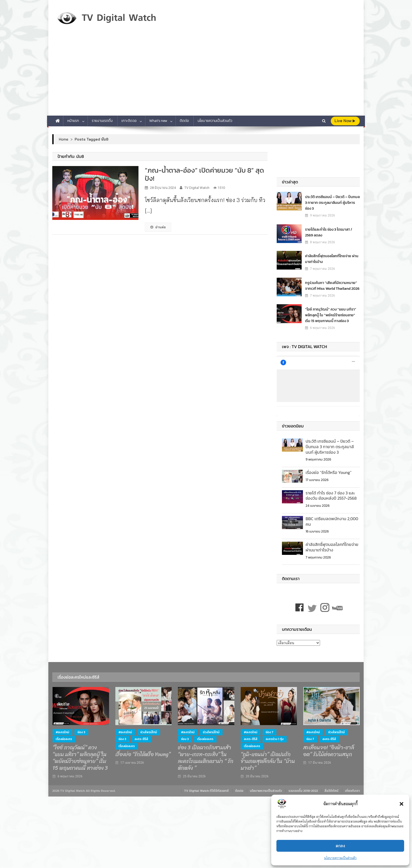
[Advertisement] (206, 76)
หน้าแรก (73, 121)
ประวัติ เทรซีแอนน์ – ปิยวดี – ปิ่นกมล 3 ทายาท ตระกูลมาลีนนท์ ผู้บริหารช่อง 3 (332, 202)
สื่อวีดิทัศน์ (331, 791)
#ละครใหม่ (62, 732)
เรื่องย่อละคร (64, 739)
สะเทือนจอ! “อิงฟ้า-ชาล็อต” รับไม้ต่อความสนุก (329, 751)
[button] (401, 804)
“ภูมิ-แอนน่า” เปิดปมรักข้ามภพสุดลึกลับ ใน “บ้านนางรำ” (268, 761)
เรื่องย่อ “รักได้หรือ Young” (329, 472)
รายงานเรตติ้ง (102, 121)
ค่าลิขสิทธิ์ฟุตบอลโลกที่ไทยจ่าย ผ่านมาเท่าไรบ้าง (332, 259)
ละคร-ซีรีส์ (141, 739)
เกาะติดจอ (129, 121)
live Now (345, 121)
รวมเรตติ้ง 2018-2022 (303, 791)
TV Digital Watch (197, 188)
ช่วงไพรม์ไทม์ (149, 732)
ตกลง (340, 846)
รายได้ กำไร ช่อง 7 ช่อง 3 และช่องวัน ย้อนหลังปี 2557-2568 (331, 496)
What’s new (158, 121)
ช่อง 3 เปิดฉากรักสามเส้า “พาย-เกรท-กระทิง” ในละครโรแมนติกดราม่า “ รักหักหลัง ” (206, 758)
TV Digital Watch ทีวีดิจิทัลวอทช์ (206, 791)
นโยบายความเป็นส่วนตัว (340, 858)
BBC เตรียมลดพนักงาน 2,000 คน (332, 521)
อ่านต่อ (158, 227)
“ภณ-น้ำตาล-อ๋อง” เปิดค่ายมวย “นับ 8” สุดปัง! (204, 174)
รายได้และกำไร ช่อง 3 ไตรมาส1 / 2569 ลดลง (329, 232)
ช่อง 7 (269, 732)
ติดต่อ (184, 121)
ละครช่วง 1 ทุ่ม (275, 739)
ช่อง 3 (81, 732)
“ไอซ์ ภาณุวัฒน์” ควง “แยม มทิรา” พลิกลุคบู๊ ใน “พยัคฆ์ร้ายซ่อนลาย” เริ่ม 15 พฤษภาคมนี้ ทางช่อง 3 (331, 315)
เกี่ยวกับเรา (352, 791)
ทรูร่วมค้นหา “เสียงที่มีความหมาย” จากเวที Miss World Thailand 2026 (332, 285)
